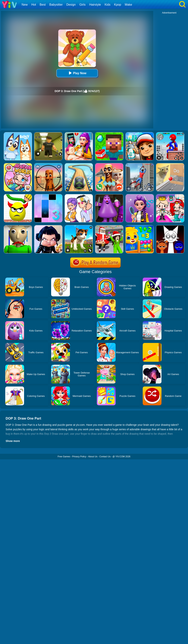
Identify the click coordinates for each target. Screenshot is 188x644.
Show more (13, 441)
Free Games (64, 457)
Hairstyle (95, 5)
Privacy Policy (79, 457)
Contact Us (105, 457)
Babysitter (56, 5)
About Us (93, 457)
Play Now (77, 73)
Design (71, 5)
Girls (82, 5)
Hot (34, 5)
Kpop (118, 5)
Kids (107, 5)
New (25, 5)
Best (43, 5)
